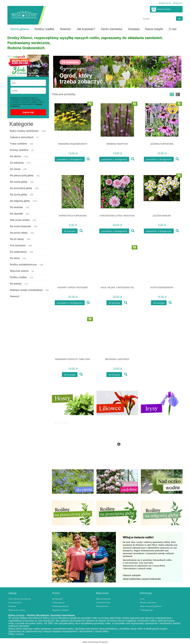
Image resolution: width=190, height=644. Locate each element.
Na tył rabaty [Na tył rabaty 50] (17, 239)
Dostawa (12, 606)
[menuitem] (20, 29)
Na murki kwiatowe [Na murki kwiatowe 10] (20, 226)
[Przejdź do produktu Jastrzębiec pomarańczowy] (117, 455)
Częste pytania (58, 602)
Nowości (15, 296)
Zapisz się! (28, 112)
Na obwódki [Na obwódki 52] (16, 214)
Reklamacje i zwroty (17, 610)
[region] (117, 72)
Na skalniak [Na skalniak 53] (16, 207)
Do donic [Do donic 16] (15, 258)
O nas (142, 599)
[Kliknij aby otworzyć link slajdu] (117, 72)
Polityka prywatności (61, 606)
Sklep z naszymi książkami (151, 606)
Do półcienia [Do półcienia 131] (17, 163)
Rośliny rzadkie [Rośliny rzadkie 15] (18, 277)
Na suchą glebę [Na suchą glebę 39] (19, 182)
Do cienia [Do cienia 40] (15, 169)
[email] (28, 91)
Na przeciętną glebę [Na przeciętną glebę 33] (21, 188)
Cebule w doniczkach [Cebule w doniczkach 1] (22, 137)
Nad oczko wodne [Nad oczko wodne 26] (20, 220)
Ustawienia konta (103, 602)
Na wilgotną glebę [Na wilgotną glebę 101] (20, 201)
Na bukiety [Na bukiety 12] (16, 284)
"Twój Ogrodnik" (147, 610)
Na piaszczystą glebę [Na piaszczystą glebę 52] (22, 175)
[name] (28, 83)
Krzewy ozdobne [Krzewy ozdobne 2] (19, 150)
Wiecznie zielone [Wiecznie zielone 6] (19, 271)
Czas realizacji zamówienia (20, 599)
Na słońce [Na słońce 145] (16, 156)
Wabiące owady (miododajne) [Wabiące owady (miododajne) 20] (26, 290)
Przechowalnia (102, 606)
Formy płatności (15, 602)
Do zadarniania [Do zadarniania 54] (18, 252)
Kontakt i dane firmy (148, 602)
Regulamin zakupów (60, 610)
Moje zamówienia (103, 599)
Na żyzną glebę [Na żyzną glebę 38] (19, 195)
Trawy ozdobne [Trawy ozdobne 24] (18, 144)
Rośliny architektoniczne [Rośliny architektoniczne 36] (23, 265)
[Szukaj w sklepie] (158, 19)
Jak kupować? (58, 599)
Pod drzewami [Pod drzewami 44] (18, 245)
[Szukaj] (179, 19)
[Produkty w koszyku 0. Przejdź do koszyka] (161, 9)
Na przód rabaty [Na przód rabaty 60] (19, 233)
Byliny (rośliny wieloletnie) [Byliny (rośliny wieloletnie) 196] (24, 131)
